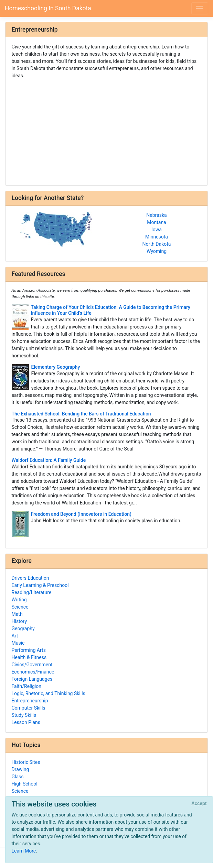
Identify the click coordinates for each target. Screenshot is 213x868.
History (19, 621)
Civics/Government (32, 665)
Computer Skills (29, 708)
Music (18, 643)
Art (15, 636)
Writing (19, 600)
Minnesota (157, 237)
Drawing (20, 769)
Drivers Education (30, 578)
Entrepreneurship (30, 701)
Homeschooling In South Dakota (48, 8)
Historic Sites (26, 762)
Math (17, 614)
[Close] (199, 804)
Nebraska (156, 215)
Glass (18, 777)
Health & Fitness (29, 657)
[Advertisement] (107, 130)
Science (20, 607)
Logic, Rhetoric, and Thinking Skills (49, 693)
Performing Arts (29, 650)
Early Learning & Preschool (40, 585)
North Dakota (157, 244)
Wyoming (157, 251)
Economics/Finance (33, 672)
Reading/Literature (32, 592)
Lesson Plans (26, 722)
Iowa (157, 230)
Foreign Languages (32, 679)
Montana (156, 222)
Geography (23, 628)
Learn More (24, 851)
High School (25, 784)
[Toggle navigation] (200, 8)
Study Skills (24, 715)
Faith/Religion (26, 686)
